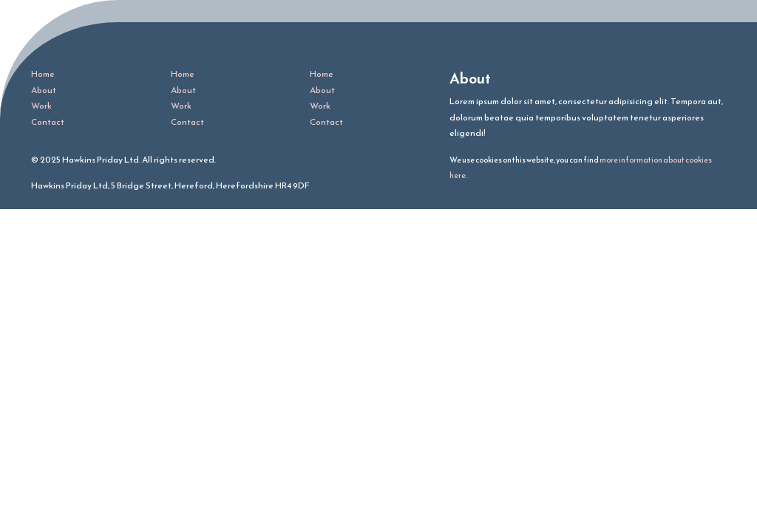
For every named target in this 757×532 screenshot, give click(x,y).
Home (43, 74)
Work (41, 106)
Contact (48, 122)
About (44, 90)
